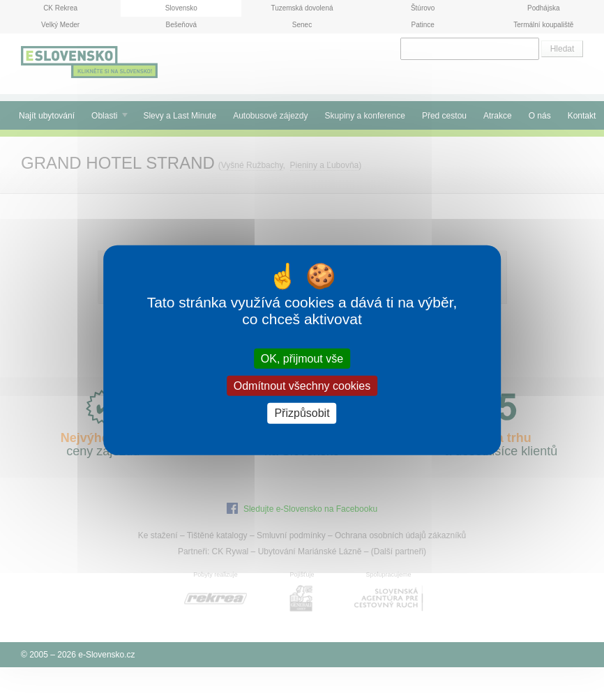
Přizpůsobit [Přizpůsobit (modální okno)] (302, 413)
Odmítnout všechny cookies (302, 386)
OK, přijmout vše (302, 359)
